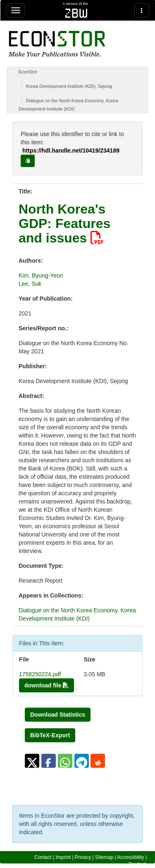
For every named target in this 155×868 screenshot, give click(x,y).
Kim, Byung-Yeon (41, 275)
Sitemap (104, 857)
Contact (43, 857)
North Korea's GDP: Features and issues (64, 223)
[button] (32, 761)
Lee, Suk (30, 284)
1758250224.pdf (40, 674)
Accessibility (130, 857)
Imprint (63, 857)
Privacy (83, 857)
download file (46, 685)
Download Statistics (58, 715)
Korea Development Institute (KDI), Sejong (69, 86)
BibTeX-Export (50, 735)
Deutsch (138, 864)
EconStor (28, 72)
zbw (76, 13)
